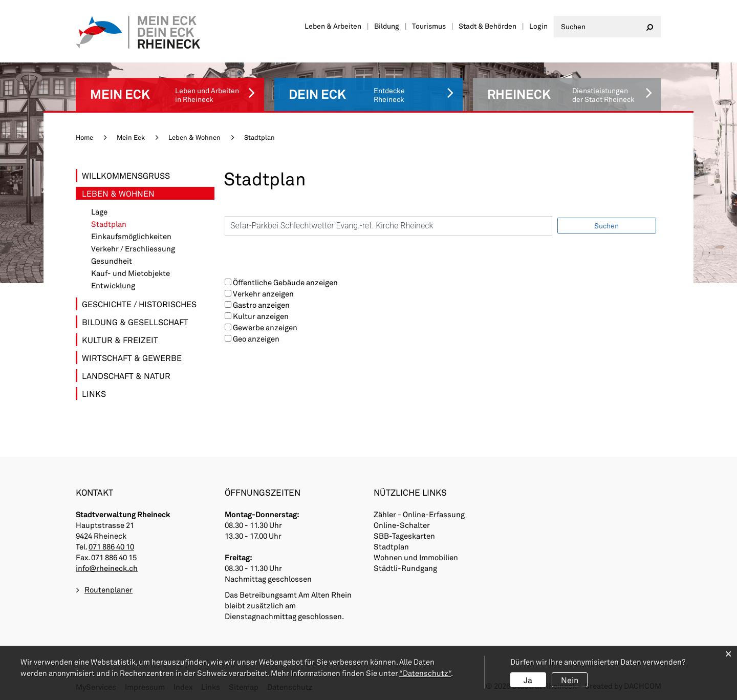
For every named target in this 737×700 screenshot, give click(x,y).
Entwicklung (113, 285)
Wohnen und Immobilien (416, 557)
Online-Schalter (402, 525)
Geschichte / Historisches (139, 304)
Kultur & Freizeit (120, 340)
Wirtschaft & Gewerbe (132, 358)
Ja (528, 680)
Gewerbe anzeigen (265, 327)
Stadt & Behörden (487, 26)
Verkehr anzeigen (263, 293)
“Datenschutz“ (425, 673)
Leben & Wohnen (118, 193)
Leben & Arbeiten (333, 26)
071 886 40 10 (111, 546)
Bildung (387, 26)
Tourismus (429, 26)
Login (538, 26)
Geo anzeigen (256, 338)
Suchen (606, 226)
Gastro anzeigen (261, 305)
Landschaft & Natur (126, 376)
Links (94, 394)
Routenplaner (109, 589)
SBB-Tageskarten (404, 536)
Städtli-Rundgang (405, 568)
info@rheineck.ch (107, 568)
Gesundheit (112, 261)
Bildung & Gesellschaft (135, 322)
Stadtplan (132, 224)
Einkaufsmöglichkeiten (131, 236)
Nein (570, 680)
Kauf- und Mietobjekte (131, 273)
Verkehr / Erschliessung (133, 249)
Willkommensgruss (126, 175)
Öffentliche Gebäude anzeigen (285, 282)
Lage (99, 212)
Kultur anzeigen (261, 316)
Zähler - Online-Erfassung (419, 514)
